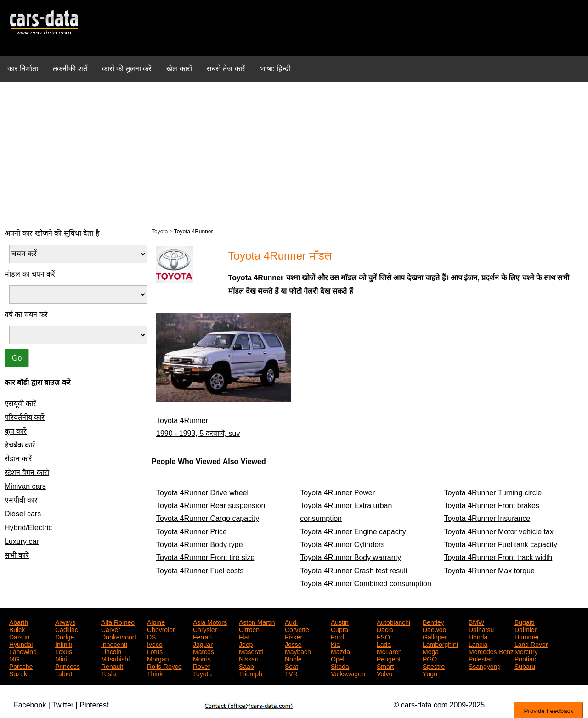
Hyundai (21, 644)
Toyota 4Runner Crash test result (354, 571)
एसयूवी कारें (20, 404)
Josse (293, 644)
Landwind (23, 651)
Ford (337, 636)
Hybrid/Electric (28, 528)
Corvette (297, 629)
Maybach (298, 651)
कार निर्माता (23, 69)
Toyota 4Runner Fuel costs (200, 571)
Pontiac (525, 658)
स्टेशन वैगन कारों (27, 472)
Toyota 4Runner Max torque (489, 571)
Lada (384, 644)
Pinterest (94, 705)
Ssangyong (485, 666)
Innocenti (114, 644)
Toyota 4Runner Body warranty (351, 557)
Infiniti (64, 644)
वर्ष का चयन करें (26, 314)
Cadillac (67, 629)
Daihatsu (481, 629)
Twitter (63, 705)
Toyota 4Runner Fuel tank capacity (501, 545)
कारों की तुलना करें (127, 69)
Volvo (384, 673)
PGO (430, 658)
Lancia (478, 644)
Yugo (430, 673)
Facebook (30, 705)
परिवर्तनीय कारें (25, 417)
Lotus (155, 651)
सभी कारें (17, 555)
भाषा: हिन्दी (276, 69)
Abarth (19, 622)
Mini (61, 658)
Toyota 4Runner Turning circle (493, 493)
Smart (385, 666)
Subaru (525, 666)
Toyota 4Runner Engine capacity (353, 532)
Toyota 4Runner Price (192, 532)
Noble (293, 658)
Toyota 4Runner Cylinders (342, 545)
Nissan (249, 658)
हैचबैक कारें (20, 445)
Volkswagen (348, 673)
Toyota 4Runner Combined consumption (366, 584)
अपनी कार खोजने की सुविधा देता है (52, 233)
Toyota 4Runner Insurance (487, 518)
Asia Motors (210, 622)
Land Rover (531, 644)
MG (14, 658)
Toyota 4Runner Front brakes (492, 506)
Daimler (526, 629)
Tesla (109, 673)
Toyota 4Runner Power (337, 493)
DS (151, 636)
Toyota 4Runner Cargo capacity (208, 518)
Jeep (246, 644)
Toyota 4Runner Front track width (498, 557)
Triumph (251, 673)
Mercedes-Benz (491, 651)
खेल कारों (179, 69)
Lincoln (111, 651)
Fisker (294, 636)
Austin (340, 622)
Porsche (21, 666)
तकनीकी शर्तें (70, 69)
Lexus (64, 651)
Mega (431, 651)
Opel (338, 658)
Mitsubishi (115, 658)
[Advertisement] (294, 153)
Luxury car (22, 541)
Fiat (244, 636)
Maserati (251, 651)
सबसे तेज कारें (226, 69)
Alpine (156, 622)
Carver (111, 629)
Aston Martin (257, 622)
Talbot (64, 673)
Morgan (158, 658)
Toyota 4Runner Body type (200, 545)
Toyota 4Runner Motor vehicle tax (499, 532)
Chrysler (205, 629)
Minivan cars (25, 486)
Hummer (527, 636)
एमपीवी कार (21, 500)
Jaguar (203, 644)
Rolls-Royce (164, 666)
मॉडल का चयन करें (30, 274)
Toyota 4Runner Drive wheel (202, 493)
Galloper (435, 636)
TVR (291, 673)
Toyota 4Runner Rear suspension (211, 506)
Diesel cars (23, 514)
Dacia (385, 629)
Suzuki (19, 673)
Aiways (65, 622)
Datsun (19, 636)
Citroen (249, 629)
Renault (112, 666)
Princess (68, 666)
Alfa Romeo (118, 622)
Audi (291, 622)
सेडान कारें (18, 459)
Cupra (339, 629)
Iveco (155, 644)
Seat (291, 666)
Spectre (434, 666)
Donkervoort (119, 636)
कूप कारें (16, 431)
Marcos (204, 651)
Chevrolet (161, 629)
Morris (202, 658)
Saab (246, 666)
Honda (478, 636)
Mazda (340, 651)
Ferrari (202, 636)
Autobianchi (393, 622)
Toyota (160, 232)
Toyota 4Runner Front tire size (205, 557)
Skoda (340, 666)
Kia (335, 644)
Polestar (480, 658)
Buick (17, 629)
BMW (476, 622)
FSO (383, 636)
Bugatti (525, 622)
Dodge (65, 636)
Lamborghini (440, 644)
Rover (201, 666)
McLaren (389, 651)
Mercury (526, 651)
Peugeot (389, 658)
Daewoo (434, 629)
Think (155, 673)
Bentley (433, 622)
